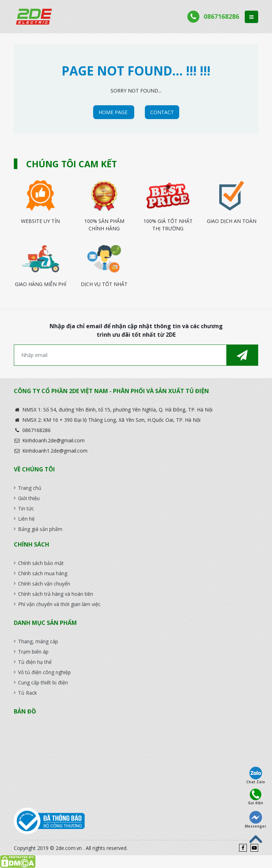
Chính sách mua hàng (43, 573)
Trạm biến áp (33, 652)
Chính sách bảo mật (41, 563)
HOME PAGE (114, 112)
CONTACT (162, 112)
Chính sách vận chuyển (44, 584)
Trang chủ (30, 488)
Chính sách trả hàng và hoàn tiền (56, 594)
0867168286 (221, 16)
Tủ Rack (27, 693)
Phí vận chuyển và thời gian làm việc (59, 604)
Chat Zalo (256, 775)
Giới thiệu (29, 498)
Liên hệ (26, 519)
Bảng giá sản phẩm (40, 529)
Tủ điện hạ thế (35, 662)
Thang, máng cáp (38, 641)
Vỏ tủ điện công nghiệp (44, 672)
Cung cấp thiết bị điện (43, 682)
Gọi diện (256, 797)
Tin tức (26, 508)
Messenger (256, 820)
